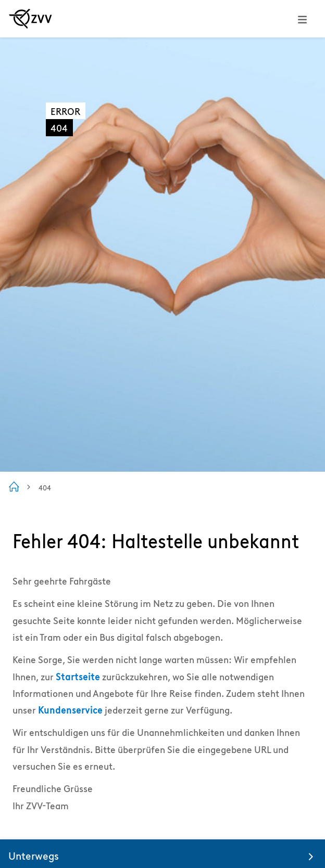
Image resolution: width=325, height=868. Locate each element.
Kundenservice (70, 710)
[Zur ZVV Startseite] (30, 19)
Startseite (78, 677)
